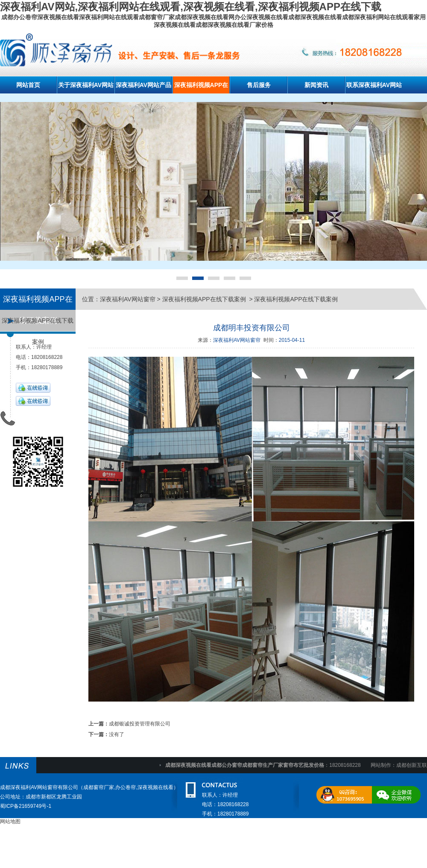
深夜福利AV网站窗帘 (128, 299)
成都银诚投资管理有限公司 (140, 724)
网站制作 (381, 765)
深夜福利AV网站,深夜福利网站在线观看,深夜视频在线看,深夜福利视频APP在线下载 (191, 7)
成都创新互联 (412, 765)
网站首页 (28, 85)
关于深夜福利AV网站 (86, 85)
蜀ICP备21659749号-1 (26, 806)
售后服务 (259, 85)
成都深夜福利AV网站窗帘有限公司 (39, 787)
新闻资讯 (316, 85)
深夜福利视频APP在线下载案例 (38, 324)
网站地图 (10, 821)
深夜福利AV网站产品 (143, 85)
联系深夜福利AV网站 (374, 85)
